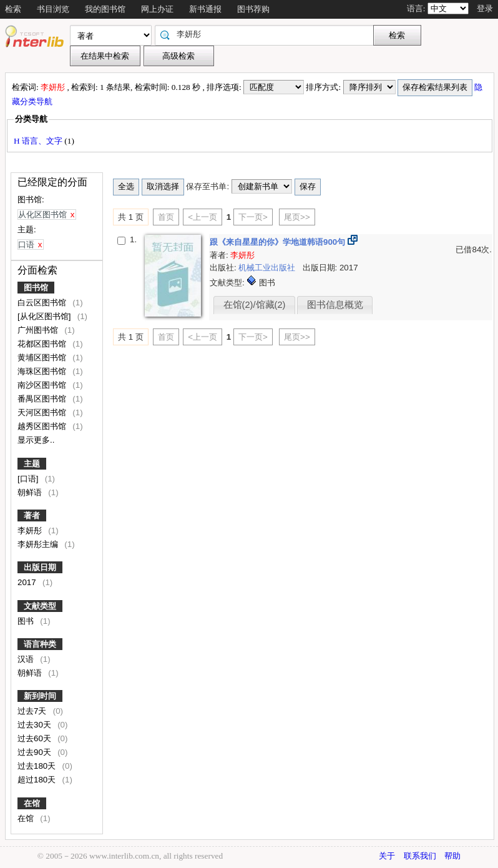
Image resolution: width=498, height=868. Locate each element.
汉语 (27, 659)
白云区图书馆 (43, 303)
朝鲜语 (31, 492)
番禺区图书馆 (43, 399)
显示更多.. (36, 440)
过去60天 (36, 738)
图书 (27, 621)
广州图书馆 (39, 330)
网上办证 (157, 9)
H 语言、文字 (39, 141)
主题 (32, 464)
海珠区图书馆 (43, 371)
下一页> (253, 217)
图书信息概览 (335, 305)
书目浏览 (53, 9)
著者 (32, 515)
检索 (13, 9)
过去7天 (33, 711)
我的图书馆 (105, 9)
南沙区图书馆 (43, 385)
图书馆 (36, 288)
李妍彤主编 (39, 544)
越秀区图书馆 (43, 426)
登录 (485, 8)
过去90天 (36, 752)
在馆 (32, 803)
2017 (28, 582)
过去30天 (36, 725)
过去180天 (38, 766)
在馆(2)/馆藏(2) (255, 305)
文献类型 (40, 606)
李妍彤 (31, 530)
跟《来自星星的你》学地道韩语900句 (279, 242)
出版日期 (40, 567)
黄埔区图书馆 (43, 358)
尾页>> (297, 217)
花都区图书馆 (43, 344)
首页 (166, 217)
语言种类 (40, 644)
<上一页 (203, 217)
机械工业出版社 (268, 268)
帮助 (452, 856)
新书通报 (205, 9)
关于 (387, 856)
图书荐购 (253, 9)
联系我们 (420, 856)
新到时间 (40, 696)
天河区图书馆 (43, 412)
